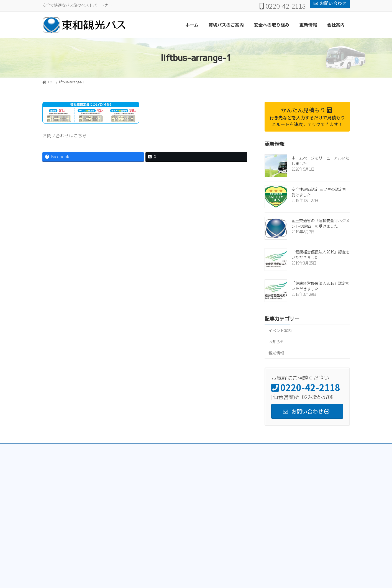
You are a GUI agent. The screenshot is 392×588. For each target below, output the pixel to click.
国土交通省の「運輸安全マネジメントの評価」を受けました (321, 223)
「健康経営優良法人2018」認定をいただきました (321, 286)
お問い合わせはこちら (65, 135)
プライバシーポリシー (64, 449)
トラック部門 (102, 449)
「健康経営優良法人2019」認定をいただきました (321, 255)
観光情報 (276, 353)
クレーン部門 (133, 449)
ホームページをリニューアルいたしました (320, 161)
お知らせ (276, 341)
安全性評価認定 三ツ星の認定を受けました (319, 192)
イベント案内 (280, 330)
